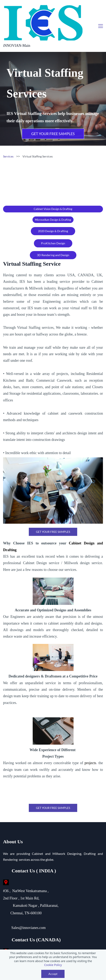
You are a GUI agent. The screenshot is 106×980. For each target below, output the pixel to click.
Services (8, 130)
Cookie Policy (53, 965)
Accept (53, 974)
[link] (53, 434)
